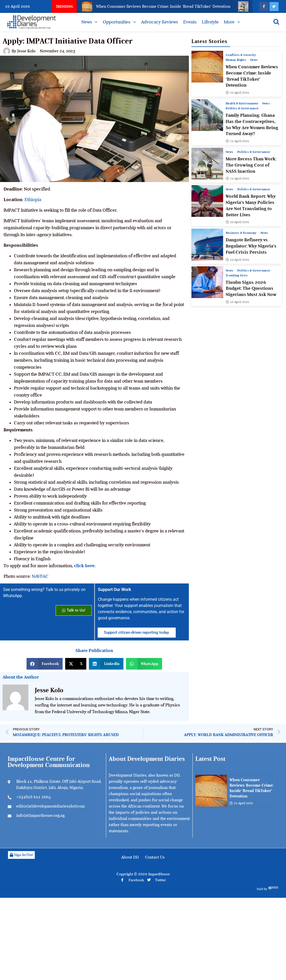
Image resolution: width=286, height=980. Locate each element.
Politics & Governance (242, 108)
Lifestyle (210, 22)
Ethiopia (33, 200)
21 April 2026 (237, 141)
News (87, 22)
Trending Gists (237, 275)
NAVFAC (40, 576)
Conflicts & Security (241, 55)
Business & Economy (242, 233)
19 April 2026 (237, 259)
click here (84, 566)
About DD (130, 857)
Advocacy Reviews (160, 22)
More (229, 22)
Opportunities (117, 22)
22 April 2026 (237, 93)
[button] (45, 664)
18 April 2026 (237, 302)
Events (190, 22)
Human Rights (236, 60)
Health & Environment (242, 103)
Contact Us (155, 857)
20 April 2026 (237, 222)
